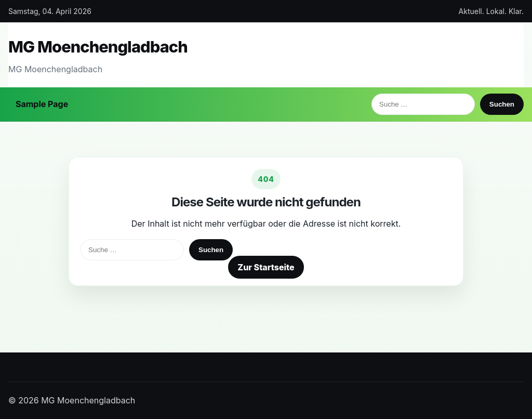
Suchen (502, 104)
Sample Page (42, 104)
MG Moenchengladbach (98, 47)
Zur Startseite (266, 267)
